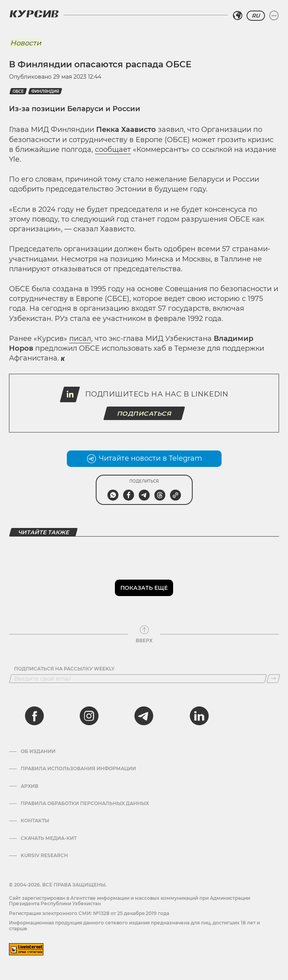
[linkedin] (199, 716)
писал (80, 339)
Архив (30, 786)
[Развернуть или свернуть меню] (274, 16)
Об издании (38, 751)
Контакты (35, 821)
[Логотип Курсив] (34, 14)
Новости (26, 43)
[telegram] (144, 716)
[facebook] (34, 716)
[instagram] (89, 716)
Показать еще (144, 588)
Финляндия (45, 91)
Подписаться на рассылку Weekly (64, 669)
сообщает (113, 150)
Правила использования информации (78, 769)
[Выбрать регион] (238, 16)
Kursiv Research (44, 856)
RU (256, 16)
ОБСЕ (18, 91)
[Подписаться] (273, 679)
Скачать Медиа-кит (49, 838)
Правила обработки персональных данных (85, 803)
